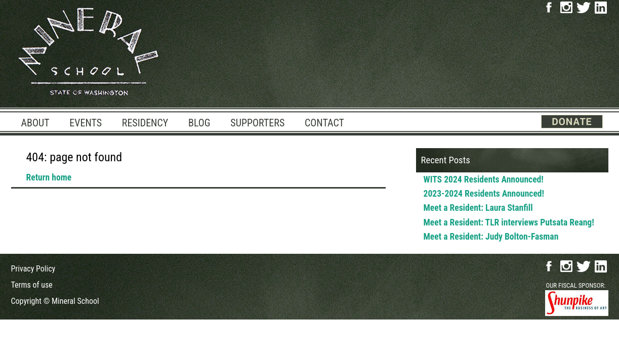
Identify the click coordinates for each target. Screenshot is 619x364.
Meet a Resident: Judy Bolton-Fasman (491, 237)
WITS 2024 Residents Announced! (484, 179)
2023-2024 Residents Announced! (484, 194)
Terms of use (32, 285)
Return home (49, 177)
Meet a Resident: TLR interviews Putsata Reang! (509, 222)
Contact (324, 123)
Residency (145, 123)
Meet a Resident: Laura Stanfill (478, 208)
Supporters (257, 123)
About (35, 123)
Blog (199, 123)
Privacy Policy (33, 269)
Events (86, 123)
